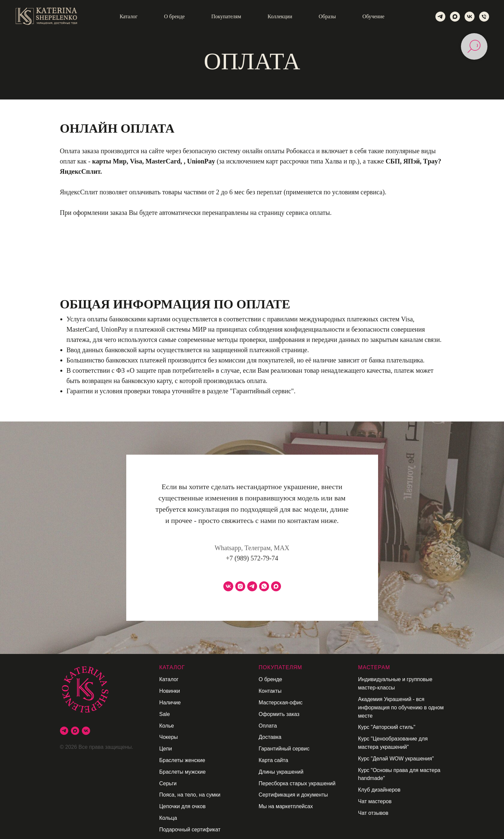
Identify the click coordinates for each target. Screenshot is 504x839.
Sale (165, 714)
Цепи (166, 749)
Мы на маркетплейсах (286, 806)
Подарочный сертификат (190, 830)
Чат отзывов (373, 813)
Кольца (168, 818)
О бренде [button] (174, 16)
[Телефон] (484, 17)
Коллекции (280, 16)
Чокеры (169, 737)
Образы (327, 16)
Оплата (268, 726)
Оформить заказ (279, 714)
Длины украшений (281, 772)
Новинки (170, 691)
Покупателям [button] (226, 16)
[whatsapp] (264, 586)
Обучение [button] (373, 16)
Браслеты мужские (183, 772)
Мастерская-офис (281, 703)
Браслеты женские (182, 760)
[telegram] (440, 17)
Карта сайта (274, 760)
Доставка (270, 737)
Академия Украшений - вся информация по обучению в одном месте (401, 708)
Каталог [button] (129, 16)
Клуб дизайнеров (379, 790)
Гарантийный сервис (284, 749)
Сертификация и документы (293, 795)
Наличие (170, 703)
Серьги (168, 783)
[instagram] (240, 586)
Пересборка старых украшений (297, 783)
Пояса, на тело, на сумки (190, 795)
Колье (167, 726)
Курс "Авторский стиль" (387, 727)
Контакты (270, 691)
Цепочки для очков (183, 806)
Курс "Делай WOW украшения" (396, 759)
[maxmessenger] (455, 17)
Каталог (169, 679)
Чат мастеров (375, 801)
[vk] (470, 17)
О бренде (271, 679)
